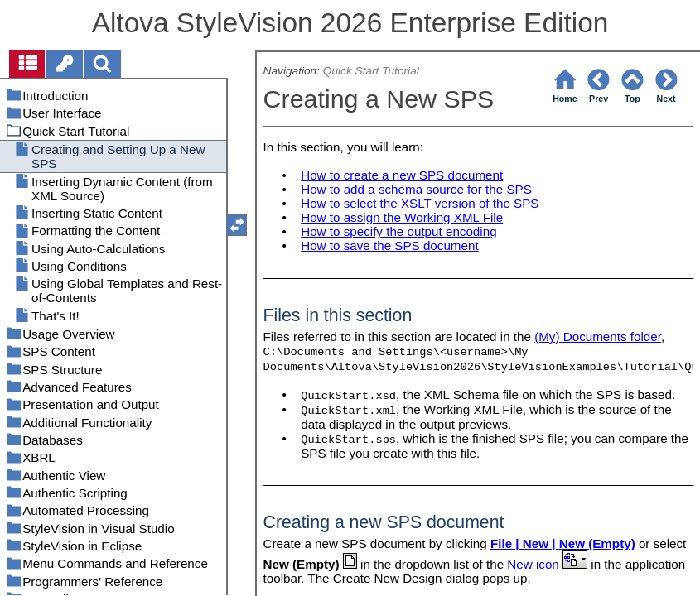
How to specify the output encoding (398, 231)
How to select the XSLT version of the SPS (420, 203)
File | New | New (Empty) (563, 543)
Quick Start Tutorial (371, 71)
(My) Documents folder (598, 336)
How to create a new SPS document (402, 175)
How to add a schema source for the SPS (416, 189)
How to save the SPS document (389, 245)
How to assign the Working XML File (402, 217)
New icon (533, 564)
